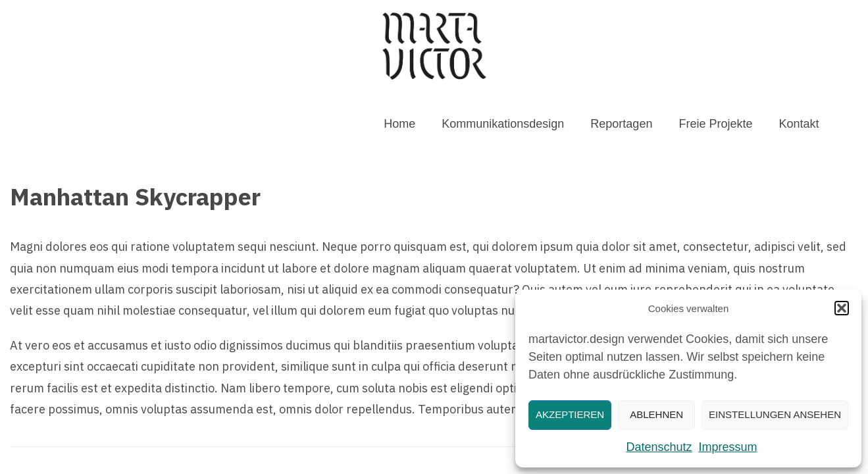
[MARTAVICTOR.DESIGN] (434, 46)
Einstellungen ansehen (775, 414)
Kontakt (799, 124)
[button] (842, 308)
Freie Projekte (715, 124)
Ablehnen (656, 414)
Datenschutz (659, 447)
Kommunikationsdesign (503, 124)
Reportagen (621, 124)
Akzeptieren (570, 414)
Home (399, 124)
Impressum (728, 447)
